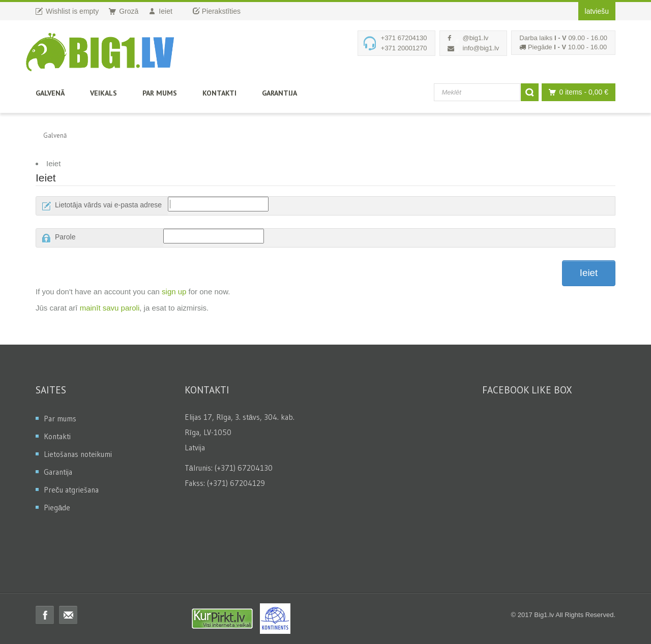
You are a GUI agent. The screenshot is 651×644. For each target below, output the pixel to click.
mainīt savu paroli (110, 308)
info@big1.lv (481, 48)
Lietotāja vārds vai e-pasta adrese (108, 205)
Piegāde (57, 508)
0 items (576, 92)
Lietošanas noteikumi (78, 454)
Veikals (103, 93)
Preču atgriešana (71, 490)
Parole (65, 237)
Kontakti (219, 93)
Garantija (279, 93)
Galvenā (50, 93)
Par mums (160, 93)
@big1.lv (476, 38)
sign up (174, 292)
